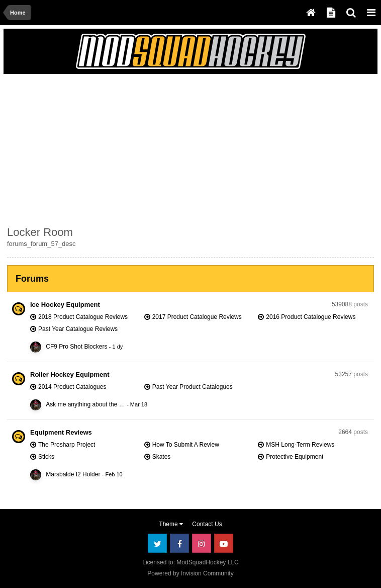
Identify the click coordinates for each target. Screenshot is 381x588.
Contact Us (207, 524)
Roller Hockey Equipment (70, 374)
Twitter (157, 543)
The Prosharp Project (67, 445)
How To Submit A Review (186, 445)
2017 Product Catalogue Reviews (197, 317)
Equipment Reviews (61, 432)
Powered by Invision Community (190, 573)
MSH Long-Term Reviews (300, 445)
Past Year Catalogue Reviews (78, 329)
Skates (162, 457)
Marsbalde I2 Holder (73, 474)
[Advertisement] (125, 148)
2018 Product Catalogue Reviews (83, 317)
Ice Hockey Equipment (65, 305)
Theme (171, 524)
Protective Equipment (295, 457)
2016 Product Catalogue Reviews (311, 317)
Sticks (46, 457)
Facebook (179, 543)
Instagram (202, 543)
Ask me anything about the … (85, 404)
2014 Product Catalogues (72, 387)
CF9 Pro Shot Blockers (76, 347)
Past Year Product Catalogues (193, 387)
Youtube (224, 543)
